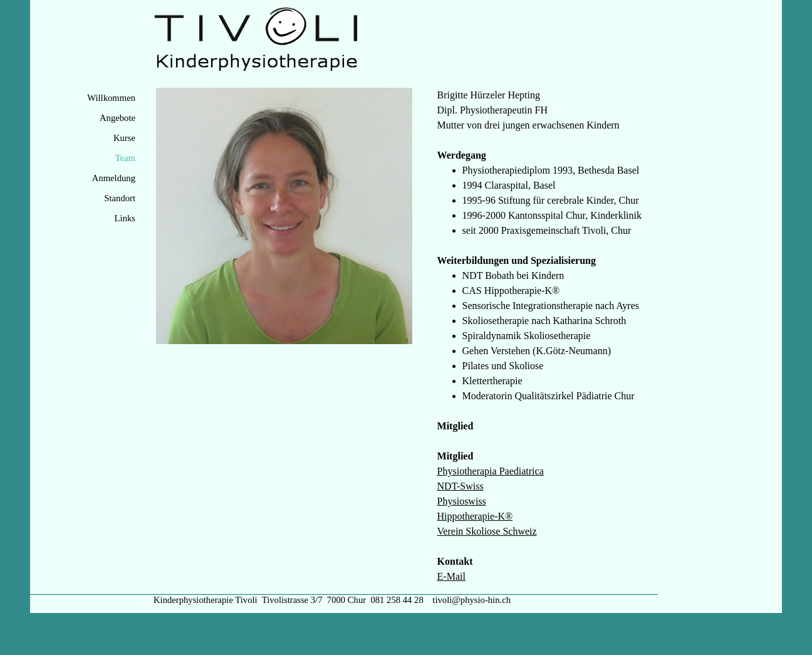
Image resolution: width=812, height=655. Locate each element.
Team (125, 158)
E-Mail (451, 576)
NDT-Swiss (461, 486)
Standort (120, 198)
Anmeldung (114, 178)
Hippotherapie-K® (475, 516)
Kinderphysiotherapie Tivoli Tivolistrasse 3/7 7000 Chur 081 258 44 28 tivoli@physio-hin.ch (332, 600)
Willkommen (111, 98)
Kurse (124, 138)
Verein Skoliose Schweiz (487, 531)
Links (125, 218)
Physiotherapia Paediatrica (491, 471)
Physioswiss (462, 501)
